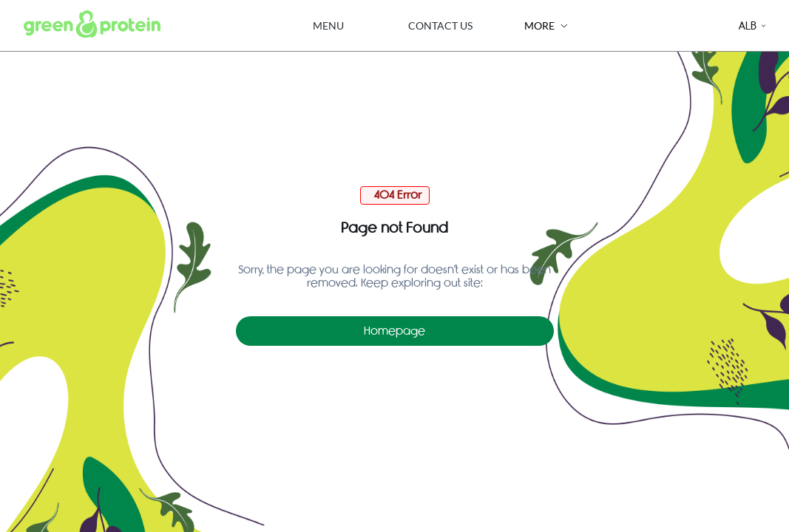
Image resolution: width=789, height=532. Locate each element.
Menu (328, 25)
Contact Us (440, 25)
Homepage (394, 331)
